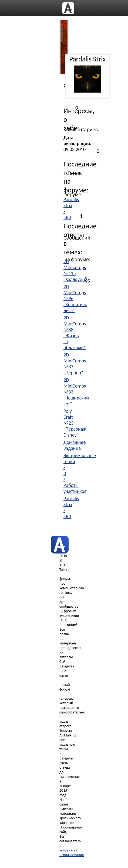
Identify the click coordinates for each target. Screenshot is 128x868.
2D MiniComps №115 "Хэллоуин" (75, 270)
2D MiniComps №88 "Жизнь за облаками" (75, 333)
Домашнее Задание (75, 445)
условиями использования (72, 853)
